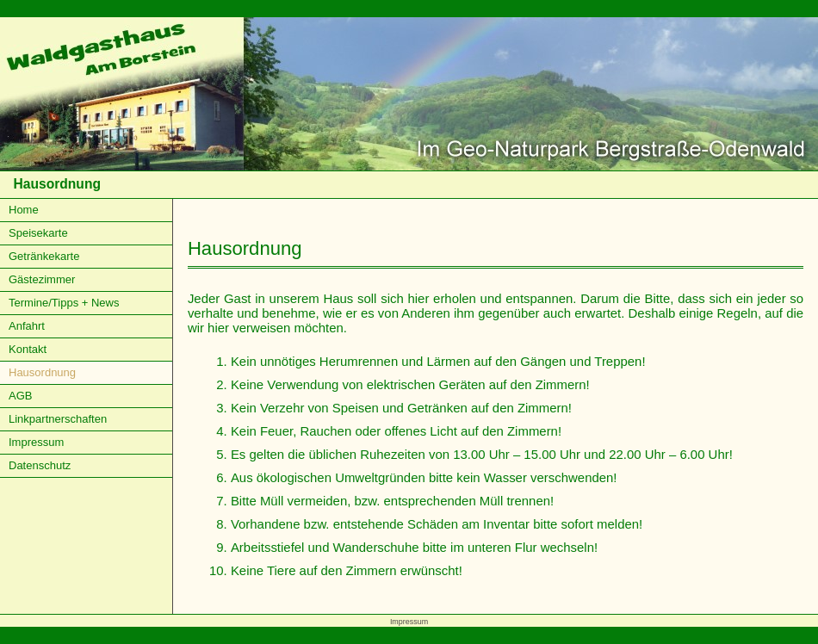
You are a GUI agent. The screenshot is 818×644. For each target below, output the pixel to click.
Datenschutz (40, 465)
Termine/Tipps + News (64, 303)
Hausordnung (42, 372)
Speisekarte (38, 233)
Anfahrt (27, 326)
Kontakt (28, 349)
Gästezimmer (42, 279)
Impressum (36, 442)
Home (24, 210)
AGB (20, 396)
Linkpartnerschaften (58, 419)
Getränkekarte (44, 256)
